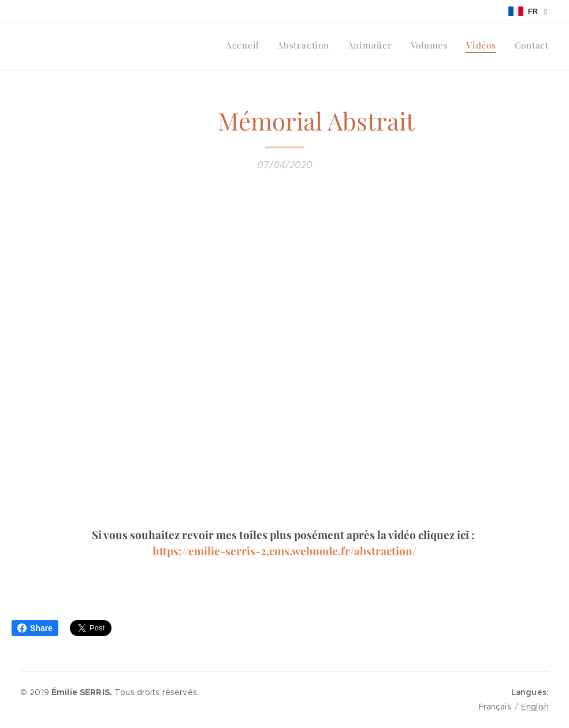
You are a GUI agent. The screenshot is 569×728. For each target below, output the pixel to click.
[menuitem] (460, 47)
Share (35, 628)
